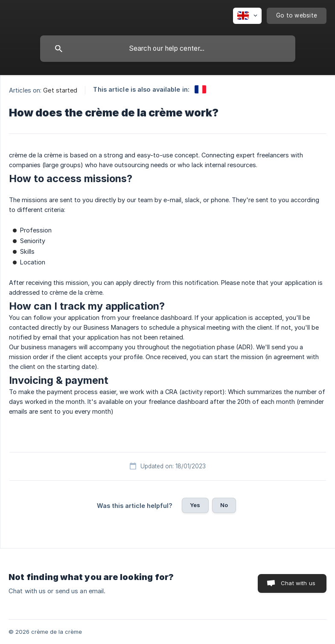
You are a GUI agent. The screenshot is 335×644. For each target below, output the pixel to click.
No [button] (224, 505)
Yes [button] (195, 505)
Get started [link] (60, 90)
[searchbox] (168, 49)
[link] (200, 89)
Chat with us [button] (298, 583)
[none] (247, 16)
